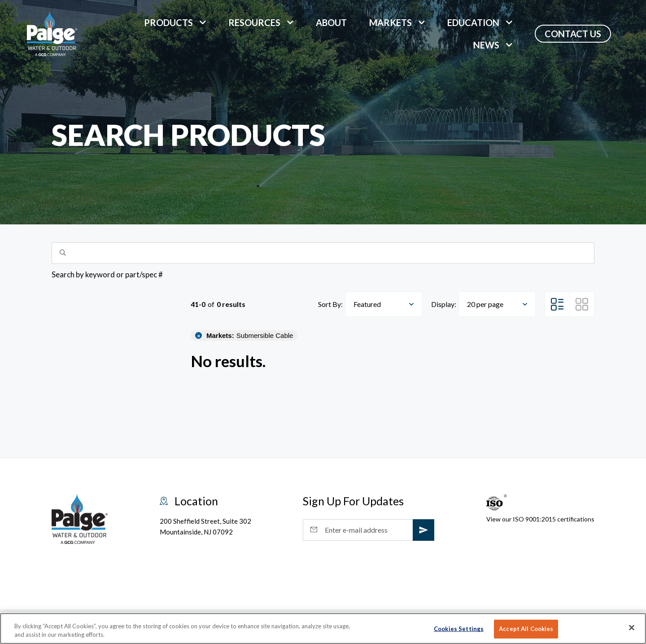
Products (168, 22)
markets (391, 22)
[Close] (632, 628)
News (486, 45)
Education (473, 22)
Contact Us (573, 34)
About (331, 22)
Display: (444, 304)
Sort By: (330, 304)
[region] (323, 629)
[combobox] (384, 304)
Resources (254, 22)
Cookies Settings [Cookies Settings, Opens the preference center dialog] (459, 629)
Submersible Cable (250, 335)
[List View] (557, 304)
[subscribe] (423, 530)
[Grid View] (582, 304)
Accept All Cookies (526, 629)
